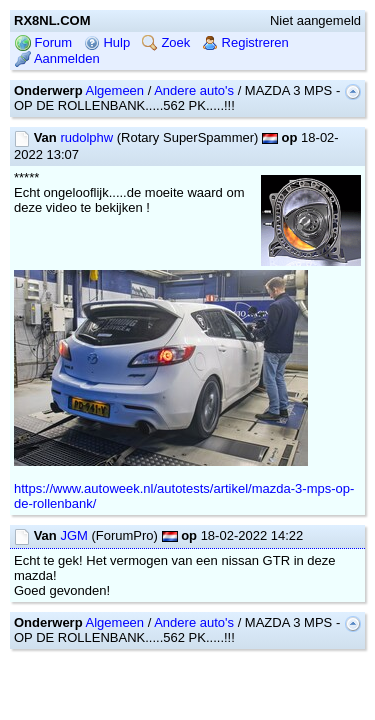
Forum (43, 42)
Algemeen (115, 90)
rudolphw (86, 137)
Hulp (107, 42)
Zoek (166, 42)
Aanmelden (57, 58)
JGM (73, 535)
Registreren (245, 42)
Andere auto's (194, 90)
